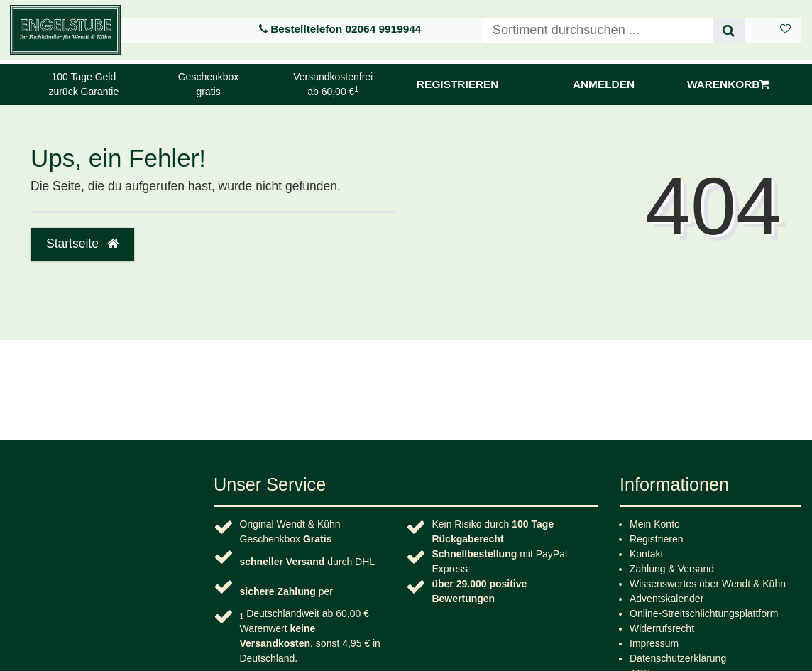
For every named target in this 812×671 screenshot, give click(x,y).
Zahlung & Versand (672, 569)
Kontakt (646, 554)
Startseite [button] (82, 244)
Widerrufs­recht (662, 628)
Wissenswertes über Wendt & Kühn (708, 584)
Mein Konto (655, 524)
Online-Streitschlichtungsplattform (704, 613)
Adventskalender (666, 599)
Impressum (654, 643)
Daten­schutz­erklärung (678, 658)
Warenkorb (729, 84)
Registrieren (656, 539)
